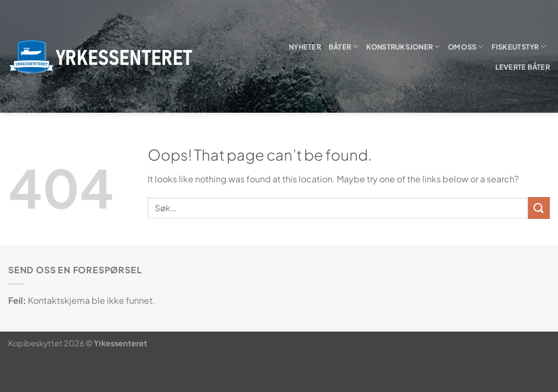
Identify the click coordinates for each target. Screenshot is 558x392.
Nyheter (305, 47)
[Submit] (539, 208)
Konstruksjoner (403, 47)
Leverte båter (523, 67)
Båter (344, 47)
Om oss (466, 47)
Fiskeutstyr (519, 47)
